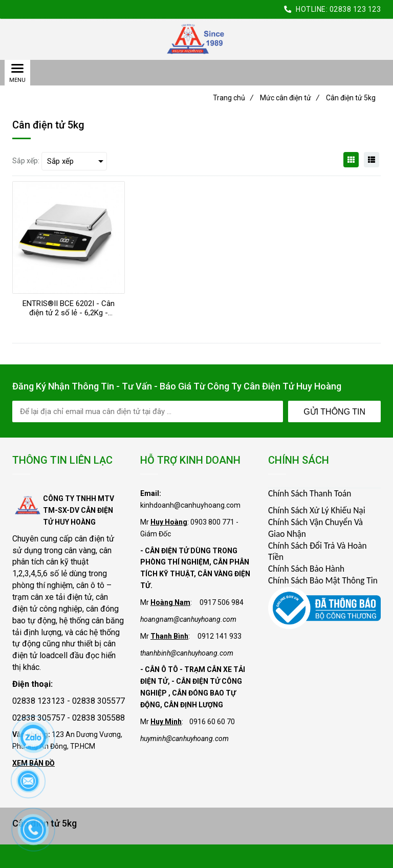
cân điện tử (94, 539)
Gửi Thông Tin (334, 412)
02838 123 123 (355, 9)
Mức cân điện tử (290, 98)
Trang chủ (233, 98)
